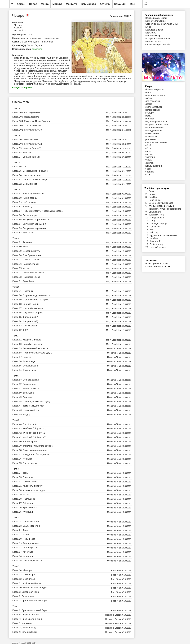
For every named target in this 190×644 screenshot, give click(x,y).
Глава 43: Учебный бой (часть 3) (29, 428)
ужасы (149, 160)
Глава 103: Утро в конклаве (27, 125)
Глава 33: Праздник (23, 477)
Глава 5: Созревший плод (26, 615)
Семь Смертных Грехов (161, 203)
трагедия (150, 157)
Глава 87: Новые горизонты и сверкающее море (38, 211)
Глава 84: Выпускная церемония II (30, 224)
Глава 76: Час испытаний (26, 264)
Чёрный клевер (158, 247)
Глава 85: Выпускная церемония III (31, 220)
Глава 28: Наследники (24, 499)
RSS (133, 4)
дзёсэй (149, 98)
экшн (148, 169)
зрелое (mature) (154, 107)
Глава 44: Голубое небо (25, 424)
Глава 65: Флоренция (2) (25, 317)
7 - (147, 209)
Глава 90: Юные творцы (25, 198)
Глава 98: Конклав (22, 152)
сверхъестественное (156, 142)
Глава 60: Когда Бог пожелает (28, 344)
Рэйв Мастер (157, 244)
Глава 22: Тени (20, 530)
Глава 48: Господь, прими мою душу (31, 401)
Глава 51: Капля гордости (26, 388)
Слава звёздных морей (158, 44)
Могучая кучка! (153, 42)
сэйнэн (149, 154)
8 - (147, 212)
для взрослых (153, 101)
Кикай (149, 27)
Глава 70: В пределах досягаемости (31, 295)
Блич (151, 191)
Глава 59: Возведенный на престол (31, 348)
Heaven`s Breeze (113, 615)
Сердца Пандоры (159, 224)
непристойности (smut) (157, 125)
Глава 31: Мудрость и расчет (28, 486)
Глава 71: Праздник (23, 291)
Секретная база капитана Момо (162, 24)
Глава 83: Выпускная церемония (29, 228)
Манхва (57, 4)
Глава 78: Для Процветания (27, 255)
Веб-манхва (88, 4)
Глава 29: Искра (21, 494)
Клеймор (155, 238)
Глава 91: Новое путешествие (28, 194)
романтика (151, 139)
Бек (152, 229)
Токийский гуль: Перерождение (165, 209)
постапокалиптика (155, 127)
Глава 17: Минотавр (23, 552)
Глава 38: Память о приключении (30, 450)
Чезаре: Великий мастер (158, 39)
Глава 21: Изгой (21, 535)
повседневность (154, 130)
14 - (148, 229)
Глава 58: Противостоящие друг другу (32, 353)
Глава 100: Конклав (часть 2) (28, 144)
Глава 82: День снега (23, 233)
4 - (147, 200)
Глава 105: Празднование (26, 117)
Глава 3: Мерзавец (22, 623)
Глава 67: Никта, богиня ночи (28, 308)
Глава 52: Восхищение (24, 384)
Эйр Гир (154, 232)
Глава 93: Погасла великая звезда (30, 180)
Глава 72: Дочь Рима (23, 281)
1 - (147, 191)
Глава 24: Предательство (26, 522)
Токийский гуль (156, 215)
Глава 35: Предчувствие (25, 463)
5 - (147, 203)
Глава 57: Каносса (22, 357)
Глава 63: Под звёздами (25, 326)
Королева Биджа (154, 30)
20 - (148, 247)
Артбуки (105, 4)
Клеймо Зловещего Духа (161, 206)
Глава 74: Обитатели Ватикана (29, 273)
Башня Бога (155, 212)
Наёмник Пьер (153, 36)
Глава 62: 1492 (20, 330)
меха (148, 116)
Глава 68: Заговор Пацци (26, 304)
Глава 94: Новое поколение (27, 175)
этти (148, 175)
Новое (33, 4)
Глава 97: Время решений (26, 157)
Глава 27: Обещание (23, 503)
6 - (147, 206)
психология (151, 136)
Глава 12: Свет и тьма (24, 579)
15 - (148, 232)
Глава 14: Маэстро (22, 570)
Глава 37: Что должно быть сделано (31, 454)
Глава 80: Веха (20, 247)
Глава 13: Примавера (24, 575)
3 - (147, 197)
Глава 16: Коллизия (23, 556)
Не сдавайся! (157, 218)
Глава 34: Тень (20, 473)
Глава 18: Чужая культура (26, 548)
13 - (148, 226)
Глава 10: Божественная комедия (30, 588)
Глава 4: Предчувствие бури (27, 619)
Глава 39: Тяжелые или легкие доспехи (33, 446)
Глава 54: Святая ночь (24, 370)
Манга (45, 4)
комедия (150, 113)
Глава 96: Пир (20, 167)
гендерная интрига (155, 95)
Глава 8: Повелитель (23, 596)
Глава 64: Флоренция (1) (25, 321)
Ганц (152, 221)
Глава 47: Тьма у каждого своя (28, 406)
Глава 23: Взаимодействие (26, 526)
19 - (148, 244)
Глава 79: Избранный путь (26, 251)
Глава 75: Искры (21, 268)
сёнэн (149, 148)
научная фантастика (156, 122)
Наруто (152, 194)
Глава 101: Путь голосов (25, 139)
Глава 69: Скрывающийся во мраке (31, 300)
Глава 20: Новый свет (24, 539)
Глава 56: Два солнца (24, 361)
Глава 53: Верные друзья (26, 380)
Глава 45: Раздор (21, 414)
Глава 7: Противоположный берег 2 (31, 601)
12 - (148, 224)
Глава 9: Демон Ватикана (26, 592)
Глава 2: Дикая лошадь (25, 628)
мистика (150, 119)
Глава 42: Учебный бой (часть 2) (29, 433)
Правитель (156, 226)
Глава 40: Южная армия (25, 441)
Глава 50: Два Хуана (23, 393)
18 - (148, 241)
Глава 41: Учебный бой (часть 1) (29, 437)
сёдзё (149, 145)
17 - (148, 238)
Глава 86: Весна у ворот (25, 215)
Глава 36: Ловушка (22, 459)
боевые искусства (155, 89)
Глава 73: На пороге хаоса (26, 277)
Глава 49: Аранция (22, 397)
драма (149, 104)
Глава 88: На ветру (22, 207)
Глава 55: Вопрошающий (25, 366)
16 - (148, 235)
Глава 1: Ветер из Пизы (25, 632)
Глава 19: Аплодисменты (26, 543)
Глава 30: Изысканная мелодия (29, 490)
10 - (148, 218)
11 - (148, 221)
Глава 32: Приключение (25, 481)
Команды (120, 4)
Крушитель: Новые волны (163, 235)
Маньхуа (72, 4)
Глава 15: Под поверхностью (27, 561)
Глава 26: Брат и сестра (25, 507)
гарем (149, 92)
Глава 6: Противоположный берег (30, 610)
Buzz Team (116, 570)
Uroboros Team (114, 349)
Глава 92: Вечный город (25, 184)
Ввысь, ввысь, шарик (156, 18)
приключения (152, 133)
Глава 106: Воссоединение (26, 112)
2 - (147, 194)
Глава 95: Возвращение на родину (30, 171)
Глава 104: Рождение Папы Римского (32, 121)
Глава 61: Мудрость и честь (27, 340)
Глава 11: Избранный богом (27, 583)
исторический (153, 110)
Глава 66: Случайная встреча (28, 313)
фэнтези (150, 163)
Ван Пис (153, 197)
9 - (147, 215)
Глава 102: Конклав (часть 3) (28, 130)
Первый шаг (155, 200)
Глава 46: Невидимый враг (26, 410)
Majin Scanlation (114, 113)
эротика (150, 172)
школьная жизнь (154, 166)
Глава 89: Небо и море (24, 202)
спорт (148, 151)
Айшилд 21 (156, 241)
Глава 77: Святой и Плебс (26, 260)
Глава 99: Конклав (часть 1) (27, 148)
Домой (21, 4)
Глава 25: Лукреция (23, 512)
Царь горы (151, 33)
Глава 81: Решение (22, 242)
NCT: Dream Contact (156, 21)
